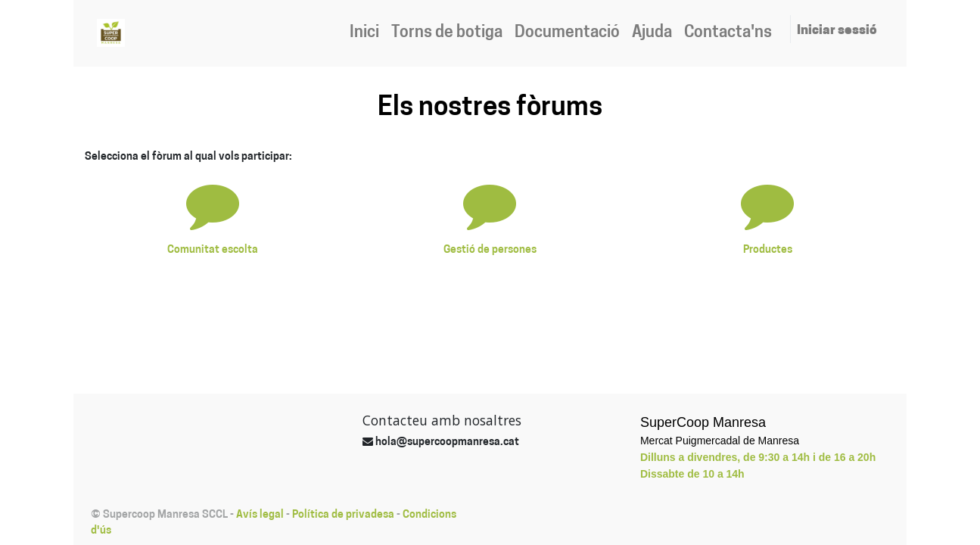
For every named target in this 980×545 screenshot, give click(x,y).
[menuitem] (364, 33)
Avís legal (260, 515)
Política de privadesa (343, 515)
